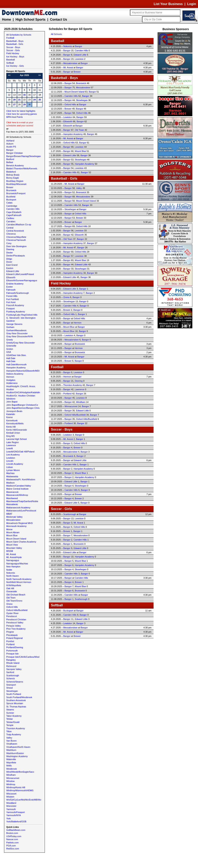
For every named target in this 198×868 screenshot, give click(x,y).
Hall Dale (11, 358)
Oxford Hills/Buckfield (17, 610)
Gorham (10, 327)
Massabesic (12, 504)
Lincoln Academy (15, 464)
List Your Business (168, 4)
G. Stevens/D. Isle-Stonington (21, 318)
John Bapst (12, 402)
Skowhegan (12, 691)
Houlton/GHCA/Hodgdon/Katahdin (23, 392)
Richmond (11, 666)
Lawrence (11, 445)
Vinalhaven (12, 744)
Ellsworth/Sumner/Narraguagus (22, 280)
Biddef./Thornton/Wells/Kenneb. (22, 169)
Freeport (11, 309)
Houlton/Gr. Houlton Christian (21, 396)
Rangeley (11, 660)
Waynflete (11, 763)
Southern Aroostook (16, 700)
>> (40, 75)
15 (24, 95)
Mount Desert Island (16, 539)
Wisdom (10, 797)
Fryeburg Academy (16, 312)
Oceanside (12, 591)
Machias (10, 473)
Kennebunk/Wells (15, 423)
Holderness (12, 383)
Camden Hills (13, 209)
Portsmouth (12, 651)
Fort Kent (11, 302)
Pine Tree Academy (16, 629)
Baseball (11, 60)
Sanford (10, 672)
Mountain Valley (14, 548)
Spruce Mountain (15, 703)
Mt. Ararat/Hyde (14, 557)
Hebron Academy (15, 374)
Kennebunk (12, 420)
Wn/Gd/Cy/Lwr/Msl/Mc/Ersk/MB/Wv (24, 800)
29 (24, 104)
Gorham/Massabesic (16, 330)
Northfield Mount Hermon (19, 582)
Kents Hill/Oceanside (17, 430)
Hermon (10, 377)
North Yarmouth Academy (19, 579)
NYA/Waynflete (14, 585)
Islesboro (11, 399)
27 (14, 104)
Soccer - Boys (13, 47)
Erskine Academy (15, 284)
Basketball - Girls (15, 44)
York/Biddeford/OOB (16, 822)
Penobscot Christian (16, 619)
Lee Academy (13, 455)
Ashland (10, 141)
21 (19, 100)
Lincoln (10, 461)
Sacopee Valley (14, 669)
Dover (9, 262)
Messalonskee (13, 520)
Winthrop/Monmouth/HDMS (20, 790)
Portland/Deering (15, 647)
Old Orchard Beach (16, 595)
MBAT (9, 514)
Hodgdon (11, 380)
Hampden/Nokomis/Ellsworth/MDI (23, 371)
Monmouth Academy (16, 526)
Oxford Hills (12, 607)
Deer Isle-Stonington (16, 246)
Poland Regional (14, 638)
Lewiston (11, 458)
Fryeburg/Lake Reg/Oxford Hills (22, 315)
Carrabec (11, 221)
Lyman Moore (13, 470)
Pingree (10, 632)
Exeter (9, 287)
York (8, 818)
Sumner (10, 713)
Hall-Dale (11, 361)
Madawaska (12, 476)
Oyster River (12, 613)
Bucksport (11, 200)
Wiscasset (11, 794)
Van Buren (11, 741)
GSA (9, 352)
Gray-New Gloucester (17, 333)
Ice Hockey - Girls (15, 66)
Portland (10, 644)
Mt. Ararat (11, 554)
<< (9, 75)
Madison (11, 483)
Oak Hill (10, 588)
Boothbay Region (15, 181)
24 (35, 100)
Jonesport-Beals (14, 411)
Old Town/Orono (14, 601)
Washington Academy (17, 756)
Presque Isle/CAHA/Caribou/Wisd (23, 657)
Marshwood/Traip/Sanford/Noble (22, 501)
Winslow (10, 781)
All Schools (56, 34)
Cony (9, 243)
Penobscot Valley (15, 623)
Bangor (10, 150)
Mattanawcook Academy (18, 508)
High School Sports (31, 19)
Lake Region (13, 442)
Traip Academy (14, 734)
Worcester (11, 806)
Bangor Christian (15, 153)
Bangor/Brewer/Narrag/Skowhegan (24, 156)
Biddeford (11, 172)
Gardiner (11, 321)
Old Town (11, 598)
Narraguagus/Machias (17, 564)
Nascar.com (12, 839)
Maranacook (12, 492)
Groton (10, 349)
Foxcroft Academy (15, 305)
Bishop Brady (13, 175)
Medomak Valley (14, 517)
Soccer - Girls (13, 50)
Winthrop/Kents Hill (16, 787)
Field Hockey (13, 53)
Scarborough (13, 675)
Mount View (12, 545)
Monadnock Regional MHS (19, 523)
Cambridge (12, 206)
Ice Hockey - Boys (15, 57)
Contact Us (58, 19)
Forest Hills (12, 296)
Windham (11, 775)
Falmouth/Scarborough (18, 293)
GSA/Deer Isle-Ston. (16, 355)
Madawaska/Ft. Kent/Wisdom (21, 479)
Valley (9, 738)
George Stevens (14, 324)
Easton (10, 268)
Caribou (10, 218)
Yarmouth (11, 809)
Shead (9, 688)
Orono (9, 604)
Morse (9, 529)
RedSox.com (13, 849)
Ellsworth (11, 277)
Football (10, 38)
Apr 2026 (24, 75)
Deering (10, 249)
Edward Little (13, 271)
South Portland (14, 694)
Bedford (10, 159)
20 (14, 100)
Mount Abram (13, 532)
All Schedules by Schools (19, 35)
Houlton (10, 389)
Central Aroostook (15, 231)
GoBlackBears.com (16, 830)
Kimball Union (13, 433)
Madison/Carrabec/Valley (19, 486)
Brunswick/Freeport (16, 193)
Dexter (9, 253)
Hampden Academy (16, 368)
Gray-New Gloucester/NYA (19, 336)
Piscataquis (12, 635)
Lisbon (9, 467)
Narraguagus (13, 560)
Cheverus (11, 234)
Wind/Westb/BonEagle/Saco (20, 772)
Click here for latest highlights (21, 111)
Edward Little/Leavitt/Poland (20, 274)
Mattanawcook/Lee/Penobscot (21, 511)
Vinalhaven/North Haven (18, 747)
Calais (9, 203)
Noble (9, 570)
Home (6, 19)
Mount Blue (12, 535)
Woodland (11, 803)
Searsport (11, 685)
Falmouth (11, 290)
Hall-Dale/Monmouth (16, 364)
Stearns (10, 710)
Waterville (11, 759)
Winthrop (11, 784)
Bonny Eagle (13, 178)
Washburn (11, 750)
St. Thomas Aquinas (16, 707)
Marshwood (12, 498)
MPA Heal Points (15, 117)
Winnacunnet (13, 778)
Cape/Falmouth (14, 215)
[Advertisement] (176, 390)
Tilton (9, 731)
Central (10, 228)
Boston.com (12, 833)
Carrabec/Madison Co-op (19, 224)
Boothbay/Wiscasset (16, 184)
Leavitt (9, 448)
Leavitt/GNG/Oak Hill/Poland (20, 452)
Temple (10, 725)
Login (192, 4)
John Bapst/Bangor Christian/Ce (22, 405)
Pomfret (10, 641)
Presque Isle (12, 654)
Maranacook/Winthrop (17, 495)
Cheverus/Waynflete (16, 237)
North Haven (13, 576)
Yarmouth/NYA (14, 815)
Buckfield (11, 197)
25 (40, 100)
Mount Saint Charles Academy (21, 542)
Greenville (11, 346)
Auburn (10, 144)
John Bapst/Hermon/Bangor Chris (23, 408)
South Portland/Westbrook (19, 697)
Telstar (9, 719)
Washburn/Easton (15, 753)
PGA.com (11, 846)
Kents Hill (11, 427)
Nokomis (11, 573)
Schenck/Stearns (15, 682)
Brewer (10, 187)
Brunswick (11, 190)
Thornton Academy (16, 728)
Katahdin (11, 414)
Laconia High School (16, 439)
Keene (9, 417)
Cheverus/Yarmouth (16, 240)
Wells (9, 766)
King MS (11, 436)
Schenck (11, 678)
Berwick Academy (15, 165)
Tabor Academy (14, 716)
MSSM (10, 551)
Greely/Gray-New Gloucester (21, 343)
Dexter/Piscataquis (16, 256)
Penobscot (12, 616)
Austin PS (11, 147)
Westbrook (12, 769)
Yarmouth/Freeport (16, 812)
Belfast (10, 162)
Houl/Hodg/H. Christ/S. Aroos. (21, 386)
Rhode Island (13, 663)
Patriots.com (12, 843)
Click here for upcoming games (22, 114)
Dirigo (9, 259)
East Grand (12, 265)
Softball (10, 63)
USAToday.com (14, 836)
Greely (9, 340)
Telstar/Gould (13, 722)
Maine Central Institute (17, 489)
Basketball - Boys (15, 41)
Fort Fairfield (13, 299)
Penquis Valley (14, 626)
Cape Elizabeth (14, 212)
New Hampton (13, 567)
